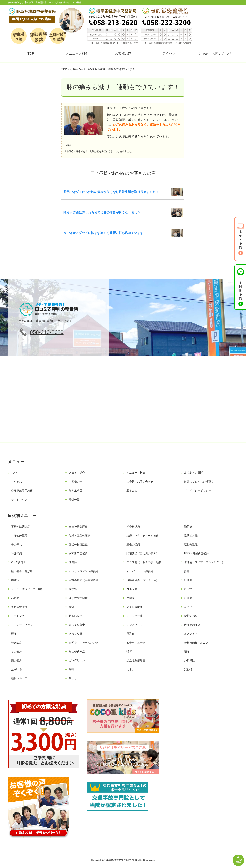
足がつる (17, 669)
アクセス (169, 54)
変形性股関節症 (78, 598)
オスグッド (191, 634)
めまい (130, 669)
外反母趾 (189, 660)
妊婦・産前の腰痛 (80, 536)
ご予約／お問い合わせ (215, 54)
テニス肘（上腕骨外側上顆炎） (145, 562)
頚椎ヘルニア (19, 678)
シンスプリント (136, 625)
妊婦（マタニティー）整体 (143, 536)
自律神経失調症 (78, 527)
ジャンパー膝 (135, 616)
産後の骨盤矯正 (78, 544)
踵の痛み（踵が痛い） (25, 571)
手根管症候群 (19, 607)
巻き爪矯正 (76, 490)
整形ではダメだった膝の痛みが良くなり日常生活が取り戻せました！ (111, 192)
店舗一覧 (74, 500)
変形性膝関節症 (21, 527)
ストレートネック (22, 625)
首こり (188, 607)
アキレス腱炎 (135, 607)
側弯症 (73, 562)
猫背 (129, 652)
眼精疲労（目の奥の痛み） (143, 553)
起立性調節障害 (136, 660)
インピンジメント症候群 (84, 571)
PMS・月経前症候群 (196, 553)
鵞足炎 (188, 527)
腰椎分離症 (191, 544)
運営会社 (132, 490)
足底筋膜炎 (76, 616)
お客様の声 (123, 54)
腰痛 (187, 652)
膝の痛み (17, 660)
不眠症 (15, 598)
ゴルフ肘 (132, 589)
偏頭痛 (73, 589)
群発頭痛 (17, 553)
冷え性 (188, 589)
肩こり (73, 678)
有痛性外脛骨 (19, 536)
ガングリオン (77, 660)
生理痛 (130, 598)
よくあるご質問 (194, 473)
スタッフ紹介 (77, 473)
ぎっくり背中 (77, 625)
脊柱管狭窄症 (77, 652)
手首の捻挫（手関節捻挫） (85, 580)
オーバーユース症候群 (140, 571)
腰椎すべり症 (192, 616)
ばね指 (188, 669)
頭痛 (14, 634)
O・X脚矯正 (18, 562)
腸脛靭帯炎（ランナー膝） (143, 580)
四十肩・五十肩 (136, 643)
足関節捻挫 (191, 536)
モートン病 (18, 616)
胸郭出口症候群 (78, 553)
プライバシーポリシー (198, 490)
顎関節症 (17, 643)
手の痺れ (17, 544)
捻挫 (187, 571)
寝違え (130, 634)
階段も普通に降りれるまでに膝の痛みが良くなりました (102, 213)
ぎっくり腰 (76, 634)
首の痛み (17, 652)
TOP (31, 54)
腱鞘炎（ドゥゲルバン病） (85, 643)
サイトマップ (19, 500)
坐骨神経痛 (133, 527)
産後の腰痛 (133, 544)
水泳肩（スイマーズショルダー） (204, 562)
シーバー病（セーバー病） (27, 589)
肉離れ (15, 580)
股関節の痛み (192, 625)
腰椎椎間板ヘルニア (196, 643)
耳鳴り (73, 669)
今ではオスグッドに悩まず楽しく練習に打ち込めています (103, 233)
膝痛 (71, 607)
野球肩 (188, 598)
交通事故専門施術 (22, 490)
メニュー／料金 (77, 54)
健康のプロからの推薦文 (199, 482)
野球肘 (188, 580)
